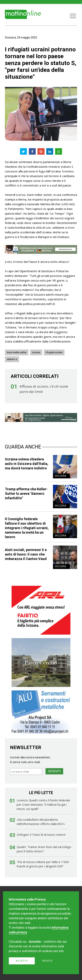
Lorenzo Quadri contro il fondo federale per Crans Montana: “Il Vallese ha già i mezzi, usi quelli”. (43, 804)
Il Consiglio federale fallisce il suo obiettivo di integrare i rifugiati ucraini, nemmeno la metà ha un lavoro (27, 528)
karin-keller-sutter (17, 352)
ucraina (36, 352)
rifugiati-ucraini (54, 352)
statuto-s (12, 359)
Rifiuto (47, 961)
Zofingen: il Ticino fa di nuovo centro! (41, 835)
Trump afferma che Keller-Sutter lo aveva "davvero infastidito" (26, 494)
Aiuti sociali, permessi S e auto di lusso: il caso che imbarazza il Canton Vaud (26, 554)
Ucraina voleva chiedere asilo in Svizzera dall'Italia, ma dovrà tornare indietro (27, 464)
